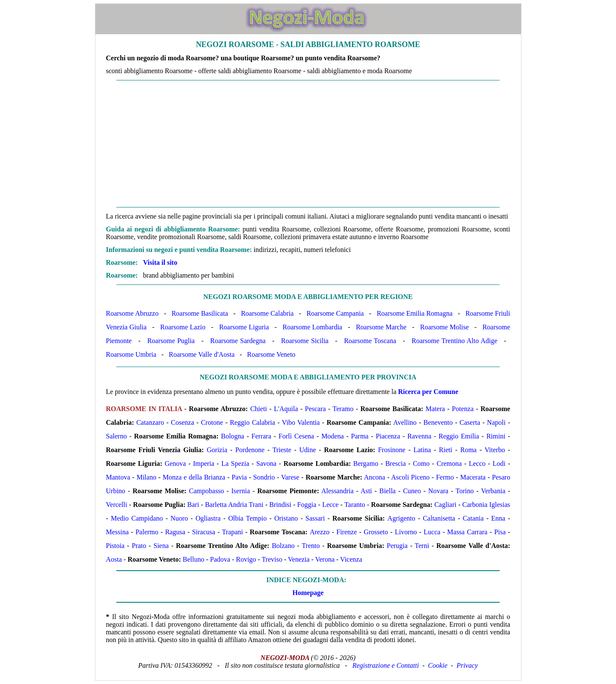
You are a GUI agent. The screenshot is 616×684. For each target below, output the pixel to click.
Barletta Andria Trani (234, 505)
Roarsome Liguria (244, 327)
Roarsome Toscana (370, 341)
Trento (311, 546)
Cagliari (445, 505)
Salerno (117, 436)
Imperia (204, 463)
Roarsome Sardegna (238, 341)
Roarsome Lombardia (312, 327)
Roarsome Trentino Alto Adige (454, 341)
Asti (366, 491)
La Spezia (235, 463)
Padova (220, 559)
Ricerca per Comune (428, 392)
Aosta (114, 559)
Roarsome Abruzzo (132, 313)
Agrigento (401, 518)
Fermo (445, 477)
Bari (193, 505)
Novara (438, 491)
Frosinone (392, 450)
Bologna (233, 436)
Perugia (397, 546)
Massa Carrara (467, 532)
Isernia (241, 491)
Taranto (355, 505)
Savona (266, 463)
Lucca (432, 532)
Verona (325, 559)
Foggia (307, 505)
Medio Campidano (137, 518)
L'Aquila (286, 409)
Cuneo (412, 491)
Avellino (405, 422)
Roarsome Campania (335, 313)
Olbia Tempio (247, 518)
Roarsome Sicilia (305, 341)
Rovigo (246, 559)
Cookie (438, 665)
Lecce (330, 505)
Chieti (259, 409)
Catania (473, 518)
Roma (468, 450)
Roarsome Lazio (183, 327)
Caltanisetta (439, 518)
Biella (388, 491)
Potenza (463, 409)
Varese (290, 477)
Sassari (315, 518)
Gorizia (217, 450)
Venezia (299, 559)
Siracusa (204, 532)
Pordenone (250, 450)
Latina (422, 450)
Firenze (346, 532)
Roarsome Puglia (171, 341)
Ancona (375, 477)
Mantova (118, 477)
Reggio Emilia (459, 436)
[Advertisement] (308, 144)
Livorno (406, 532)
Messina (117, 532)
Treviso (272, 559)
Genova (175, 463)
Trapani (232, 532)
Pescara (315, 409)
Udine (308, 450)
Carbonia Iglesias (486, 505)
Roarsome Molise (444, 327)
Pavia (239, 477)
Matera (435, 409)
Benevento (438, 422)
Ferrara (261, 436)
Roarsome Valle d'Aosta (202, 354)
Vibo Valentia (301, 422)
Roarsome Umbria (131, 354)
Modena (332, 436)
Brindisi (280, 505)
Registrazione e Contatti (386, 665)
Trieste (282, 450)
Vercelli (117, 505)
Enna (498, 518)
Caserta (470, 422)
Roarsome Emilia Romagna (415, 313)
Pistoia (115, 546)
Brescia (396, 463)
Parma (360, 436)
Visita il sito (160, 262)
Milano (146, 477)
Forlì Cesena (296, 436)
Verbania (493, 491)
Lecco (477, 463)
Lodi (499, 463)
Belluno (194, 559)
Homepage (308, 593)
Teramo (343, 409)
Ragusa (175, 532)
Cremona (449, 463)
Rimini (496, 436)
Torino (465, 491)
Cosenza (183, 422)
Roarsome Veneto (271, 354)
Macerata (473, 477)
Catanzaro (150, 422)
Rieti (446, 450)
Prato (139, 546)
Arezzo (320, 532)
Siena (161, 546)
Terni (422, 546)
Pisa (500, 532)
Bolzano (283, 546)
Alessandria (338, 491)
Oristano (286, 518)
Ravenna (419, 436)
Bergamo (366, 463)
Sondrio (264, 477)
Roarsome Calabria (267, 313)
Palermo (147, 532)
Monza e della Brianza (194, 477)
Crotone (212, 422)
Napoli (496, 422)
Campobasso (207, 491)
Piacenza (388, 436)
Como (421, 463)
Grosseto (376, 532)
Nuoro (179, 518)
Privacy (467, 665)
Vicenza (351, 559)
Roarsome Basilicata (200, 313)
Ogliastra (208, 518)
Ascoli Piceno (410, 477)
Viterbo (495, 450)
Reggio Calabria (252, 422)
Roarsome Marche (381, 327)
